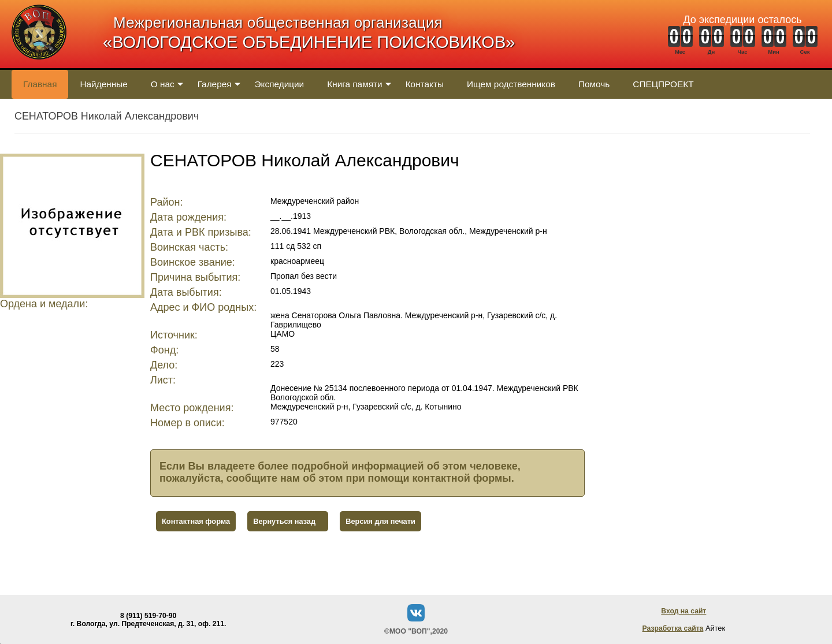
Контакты (425, 84)
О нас (163, 84)
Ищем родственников (511, 84)
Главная (40, 84)
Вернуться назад (284, 521)
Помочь (594, 84)
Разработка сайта (673, 628)
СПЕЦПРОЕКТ (663, 84)
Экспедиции (280, 84)
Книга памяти (354, 84)
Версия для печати (380, 521)
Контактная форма (196, 521)
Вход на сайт (684, 611)
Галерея (215, 84)
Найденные (103, 84)
